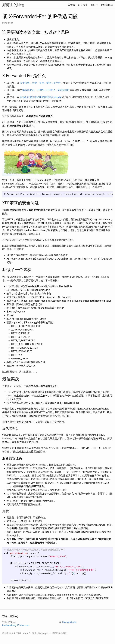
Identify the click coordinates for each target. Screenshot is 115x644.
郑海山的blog (13, 5)
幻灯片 (94, 5)
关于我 (71, 5)
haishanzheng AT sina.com (16, 625)
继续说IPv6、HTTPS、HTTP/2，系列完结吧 (46, 90)
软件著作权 (107, 5)
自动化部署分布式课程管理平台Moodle (41, 97)
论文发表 (83, 5)
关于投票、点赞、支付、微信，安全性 (40, 83)
